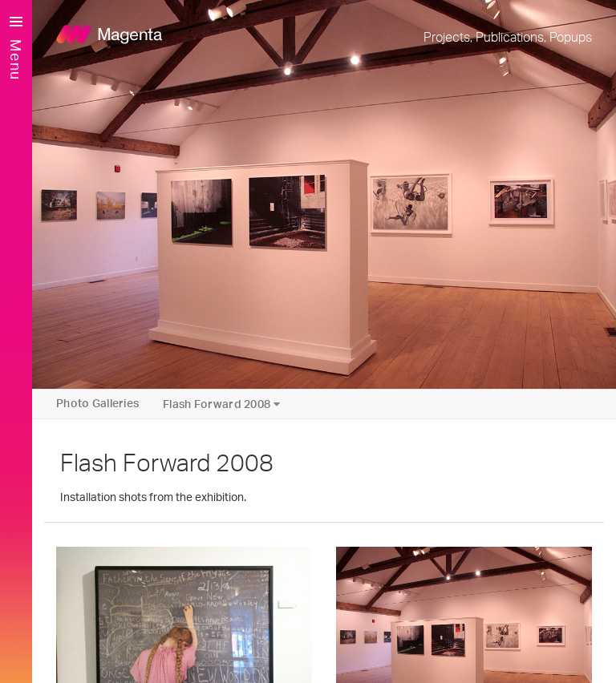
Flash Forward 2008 (221, 404)
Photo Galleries (97, 404)
